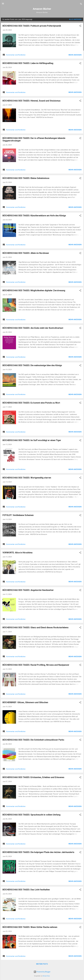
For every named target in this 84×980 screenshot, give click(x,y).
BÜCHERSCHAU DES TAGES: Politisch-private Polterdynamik (32, 26)
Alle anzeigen (75, 19)
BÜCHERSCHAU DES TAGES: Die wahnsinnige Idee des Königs (32, 365)
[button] (80, 26)
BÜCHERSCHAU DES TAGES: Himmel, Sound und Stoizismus (32, 101)
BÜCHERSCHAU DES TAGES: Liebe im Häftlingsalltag (28, 63)
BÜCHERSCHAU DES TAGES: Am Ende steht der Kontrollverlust (33, 328)
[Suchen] (81, 4)
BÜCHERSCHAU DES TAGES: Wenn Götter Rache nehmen (30, 927)
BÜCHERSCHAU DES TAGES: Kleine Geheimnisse (26, 178)
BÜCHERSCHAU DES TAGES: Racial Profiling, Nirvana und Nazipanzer (36, 665)
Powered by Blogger (42, 972)
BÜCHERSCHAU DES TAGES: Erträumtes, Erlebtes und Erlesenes (33, 777)
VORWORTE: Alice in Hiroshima (17, 553)
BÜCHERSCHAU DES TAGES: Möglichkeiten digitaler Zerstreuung (34, 290)
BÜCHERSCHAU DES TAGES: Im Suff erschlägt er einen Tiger (32, 440)
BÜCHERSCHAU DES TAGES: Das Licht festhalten (26, 890)
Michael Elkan (46, 976)
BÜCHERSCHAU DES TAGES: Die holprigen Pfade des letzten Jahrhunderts (38, 852)
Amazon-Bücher (42, 9)
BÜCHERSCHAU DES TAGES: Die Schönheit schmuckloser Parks (33, 740)
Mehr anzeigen (75, 55)
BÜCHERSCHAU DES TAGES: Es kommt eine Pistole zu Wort (31, 403)
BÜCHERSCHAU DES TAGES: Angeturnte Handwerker (28, 590)
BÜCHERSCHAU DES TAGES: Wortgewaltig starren (27, 478)
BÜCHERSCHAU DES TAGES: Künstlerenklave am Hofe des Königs (34, 216)
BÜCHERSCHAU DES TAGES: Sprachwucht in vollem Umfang (31, 815)
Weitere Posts (42, 964)
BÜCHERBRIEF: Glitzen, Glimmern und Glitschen (25, 702)
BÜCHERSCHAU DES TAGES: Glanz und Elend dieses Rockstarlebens (36, 627)
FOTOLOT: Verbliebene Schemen (18, 515)
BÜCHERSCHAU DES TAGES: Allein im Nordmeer (26, 253)
